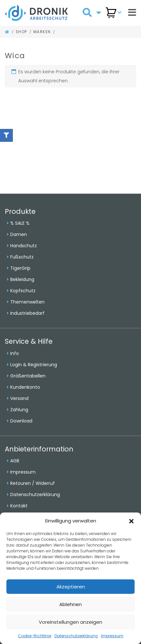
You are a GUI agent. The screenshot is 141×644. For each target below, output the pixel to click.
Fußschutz (22, 257)
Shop (21, 32)
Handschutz (24, 246)
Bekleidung (22, 279)
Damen (19, 234)
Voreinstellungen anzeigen (70, 622)
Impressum (112, 636)
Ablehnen (70, 604)
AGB (15, 461)
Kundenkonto (25, 387)
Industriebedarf (27, 313)
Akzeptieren (71, 587)
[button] (131, 521)
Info (15, 353)
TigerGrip (20, 268)
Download (21, 421)
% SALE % (20, 223)
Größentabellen (28, 376)
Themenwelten (27, 302)
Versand (19, 398)
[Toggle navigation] (132, 13)
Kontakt (19, 506)
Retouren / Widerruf (33, 483)
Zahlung (19, 410)
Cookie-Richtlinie (35, 636)
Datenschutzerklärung (76, 636)
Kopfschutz (23, 291)
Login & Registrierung (34, 365)
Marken (42, 32)
